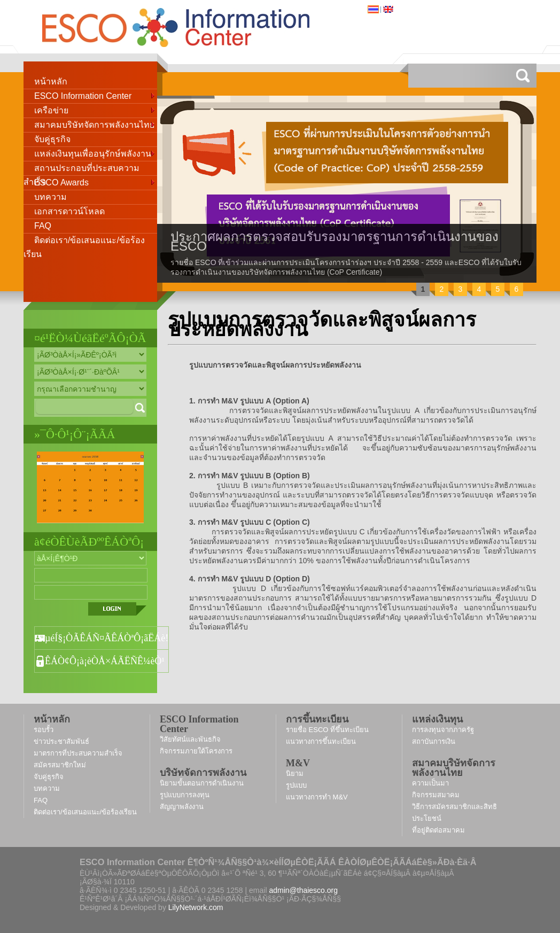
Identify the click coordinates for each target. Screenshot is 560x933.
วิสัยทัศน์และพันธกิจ (190, 739)
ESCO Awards (95, 181)
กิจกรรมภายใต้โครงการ (196, 751)
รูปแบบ (296, 785)
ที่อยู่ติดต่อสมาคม (438, 830)
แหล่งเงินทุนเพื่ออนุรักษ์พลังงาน (95, 153)
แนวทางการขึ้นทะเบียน (321, 741)
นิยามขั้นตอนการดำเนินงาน (202, 783)
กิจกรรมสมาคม (436, 795)
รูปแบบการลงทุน (185, 795)
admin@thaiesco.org (303, 890)
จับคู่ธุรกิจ (52, 139)
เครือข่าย (95, 109)
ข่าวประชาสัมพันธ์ (61, 741)
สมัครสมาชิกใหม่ (60, 765)
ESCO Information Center (95, 95)
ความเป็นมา (430, 783)
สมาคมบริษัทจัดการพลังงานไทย (95, 124)
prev (188, 188)
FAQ (43, 226)
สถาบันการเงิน (434, 741)
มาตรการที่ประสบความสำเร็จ (78, 753)
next (505, 188)
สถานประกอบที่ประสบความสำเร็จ (81, 170)
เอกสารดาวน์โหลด (69, 211)
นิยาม (295, 773)
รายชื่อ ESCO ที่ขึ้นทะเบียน (327, 730)
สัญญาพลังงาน (182, 807)
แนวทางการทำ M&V (317, 797)
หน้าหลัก (51, 81)
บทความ (50, 197)
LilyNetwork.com (196, 907)
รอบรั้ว (44, 730)
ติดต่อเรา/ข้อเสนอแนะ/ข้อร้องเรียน (84, 242)
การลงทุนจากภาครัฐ (443, 730)
